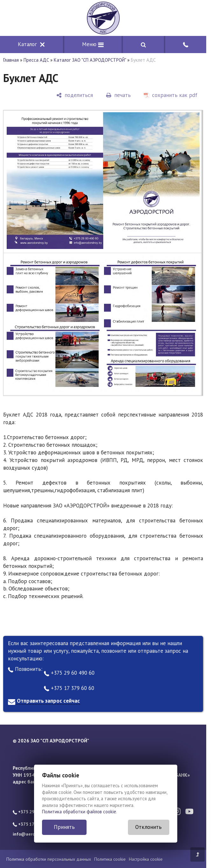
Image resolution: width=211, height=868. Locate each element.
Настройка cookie (146, 859)
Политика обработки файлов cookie (79, 812)
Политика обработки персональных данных (49, 859)
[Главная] (103, 18)
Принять (64, 827)
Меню (93, 44)
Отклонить (148, 827)
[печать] (118, 95)
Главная (11, 60)
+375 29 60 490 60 (69, 673)
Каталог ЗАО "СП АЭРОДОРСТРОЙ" (90, 60)
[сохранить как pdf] (171, 95)
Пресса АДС (36, 60)
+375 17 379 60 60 (69, 688)
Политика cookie (110, 859)
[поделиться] (75, 95)
